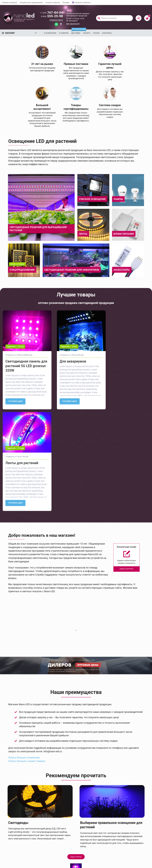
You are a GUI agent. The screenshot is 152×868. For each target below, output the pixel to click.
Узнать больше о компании (24, 816)
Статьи (96, 33)
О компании (50, 33)
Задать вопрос (25, 80)
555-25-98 (52, 16)
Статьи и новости (53, 3)
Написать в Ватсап (81, 3)
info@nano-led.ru (56, 20)
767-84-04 (51, 13)
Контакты (107, 33)
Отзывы (66, 3)
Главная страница (9, 3)
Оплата (87, 33)
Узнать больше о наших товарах (27, 819)
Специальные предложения (31, 3)
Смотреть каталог (55, 80)
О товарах (64, 33)
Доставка (76, 32)
